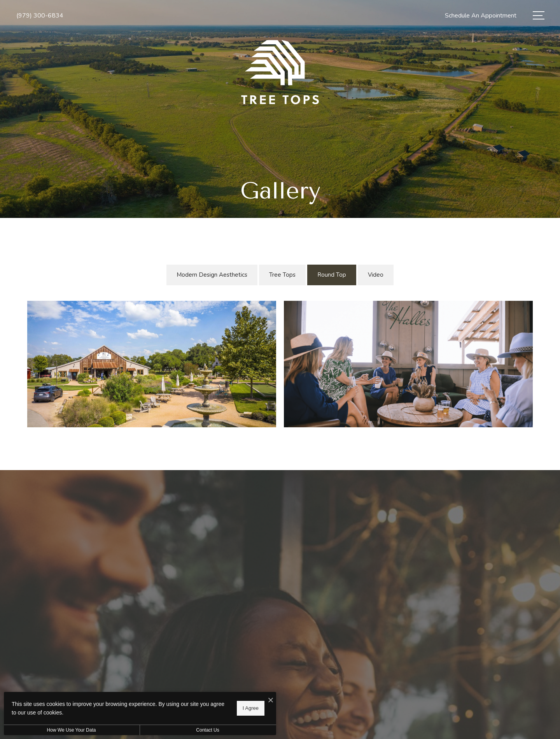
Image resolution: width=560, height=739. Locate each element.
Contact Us (207, 730)
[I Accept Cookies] (271, 701)
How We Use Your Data (72, 730)
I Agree (251, 708)
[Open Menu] (539, 15)
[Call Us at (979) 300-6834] (40, 16)
